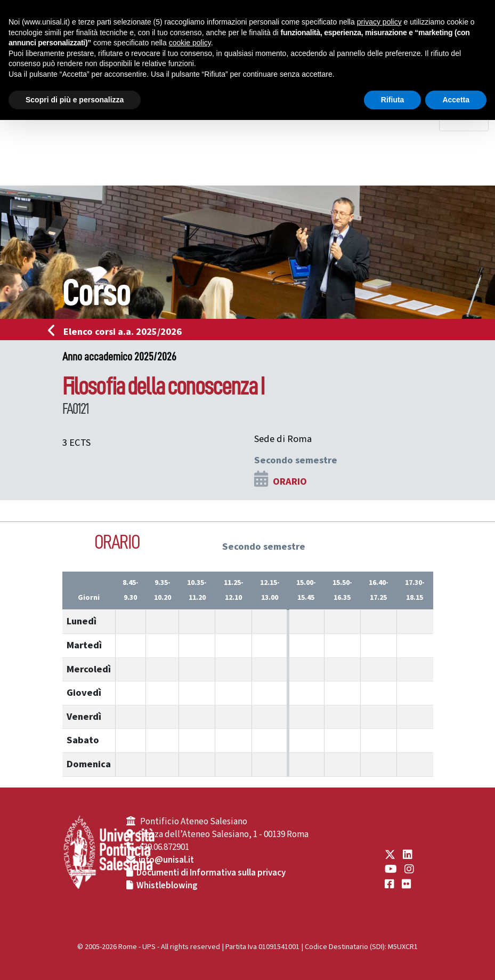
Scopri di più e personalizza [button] (75, 100)
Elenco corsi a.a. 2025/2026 (118, 332)
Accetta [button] (456, 100)
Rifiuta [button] (393, 100)
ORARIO (290, 481)
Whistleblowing (167, 886)
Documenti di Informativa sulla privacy (211, 873)
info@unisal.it (166, 860)
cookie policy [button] (190, 43)
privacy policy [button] (379, 22)
